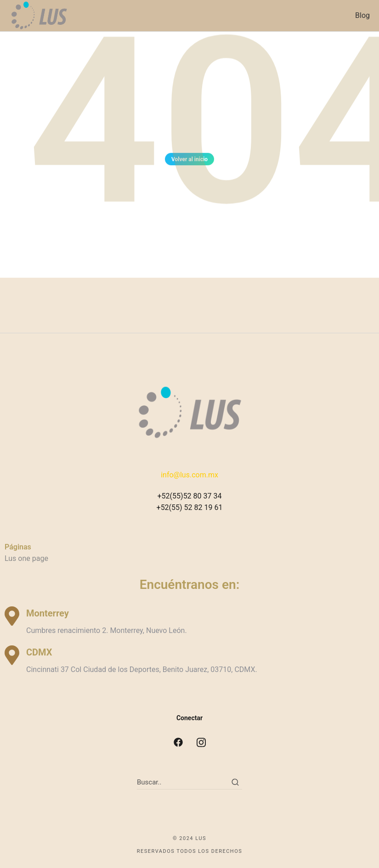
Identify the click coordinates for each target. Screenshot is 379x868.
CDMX (39, 652)
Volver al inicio (189, 161)
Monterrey (48, 613)
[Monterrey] (12, 616)
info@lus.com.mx (189, 475)
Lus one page (26, 558)
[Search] (235, 782)
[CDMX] (12, 655)
